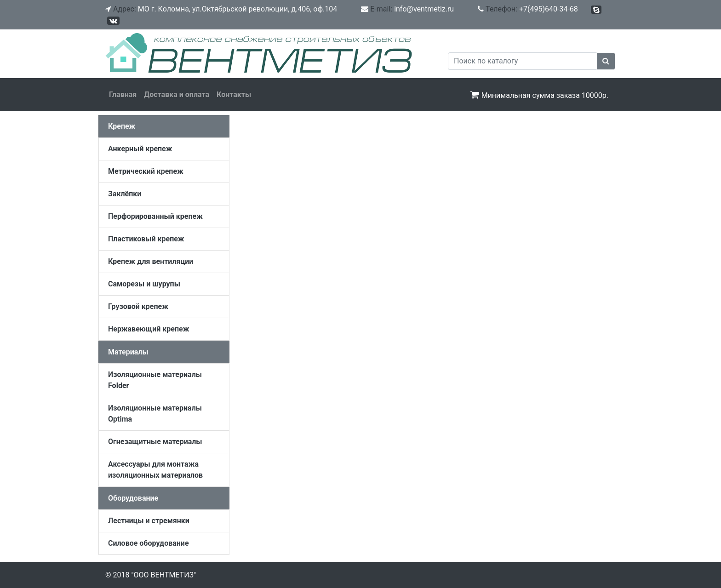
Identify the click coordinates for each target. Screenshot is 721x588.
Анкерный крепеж (140, 149)
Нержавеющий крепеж (149, 329)
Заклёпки (125, 194)
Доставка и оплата (177, 94)
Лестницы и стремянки (149, 521)
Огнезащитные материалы (155, 442)
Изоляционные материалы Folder (155, 380)
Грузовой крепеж (138, 306)
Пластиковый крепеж (146, 239)
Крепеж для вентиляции (151, 261)
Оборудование (133, 498)
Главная (123, 94)
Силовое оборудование (149, 543)
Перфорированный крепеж (155, 216)
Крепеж (122, 126)
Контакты (234, 94)
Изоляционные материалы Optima (155, 414)
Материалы (128, 352)
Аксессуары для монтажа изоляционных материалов (155, 470)
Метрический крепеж (146, 171)
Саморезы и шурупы (144, 284)
